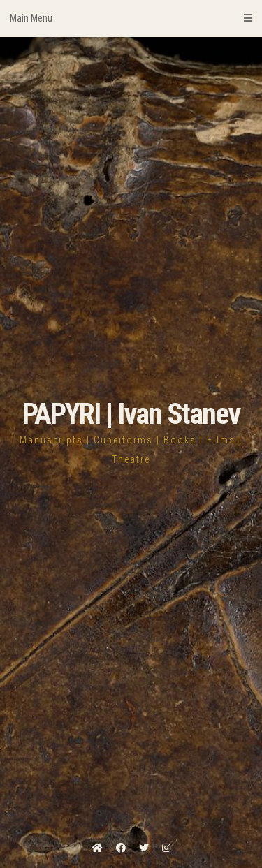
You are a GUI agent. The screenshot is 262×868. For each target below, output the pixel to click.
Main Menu (131, 18)
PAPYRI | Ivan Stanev (131, 414)
